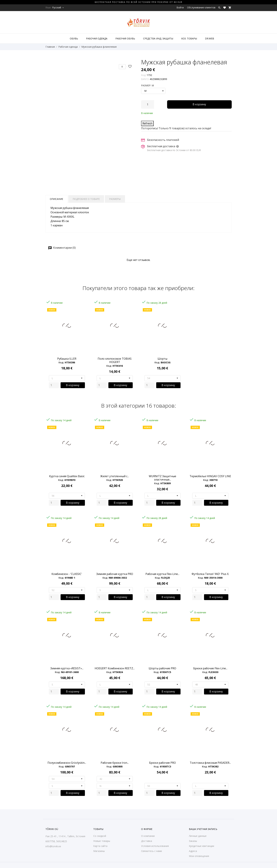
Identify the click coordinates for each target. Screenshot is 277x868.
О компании (148, 836)
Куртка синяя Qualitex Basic (67, 476)
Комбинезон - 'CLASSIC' (67, 574)
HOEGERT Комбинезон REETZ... (115, 668)
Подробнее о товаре (86, 199)
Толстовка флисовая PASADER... (210, 763)
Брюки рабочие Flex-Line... (210, 668)
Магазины (99, 851)
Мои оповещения (199, 856)
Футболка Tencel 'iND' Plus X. (210, 574)
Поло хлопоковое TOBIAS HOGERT (115, 360)
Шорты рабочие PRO (162, 668)
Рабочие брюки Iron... (115, 763)
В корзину (199, 104)
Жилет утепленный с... (115, 476)
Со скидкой (100, 836)
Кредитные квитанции (202, 846)
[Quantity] (54, 385)
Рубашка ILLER (67, 359)
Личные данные (198, 836)
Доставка (147, 841)
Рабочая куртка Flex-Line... (162, 574)
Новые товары (102, 841)
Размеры (115, 199)
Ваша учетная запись (203, 829)
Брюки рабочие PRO (162, 763)
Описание (56, 199)
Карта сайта (100, 846)
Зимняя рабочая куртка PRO (115, 574)
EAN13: (145, 79)
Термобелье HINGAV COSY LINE (210, 476)
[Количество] (148, 104)
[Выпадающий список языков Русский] (58, 8)
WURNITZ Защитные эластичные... (162, 478)
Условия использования (155, 846)
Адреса (193, 851)
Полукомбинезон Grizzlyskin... (67, 763)
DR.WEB (210, 38)
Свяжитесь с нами (152, 851)
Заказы (193, 841)
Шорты (162, 359)
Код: (144, 75)
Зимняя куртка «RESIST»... (67, 668)
